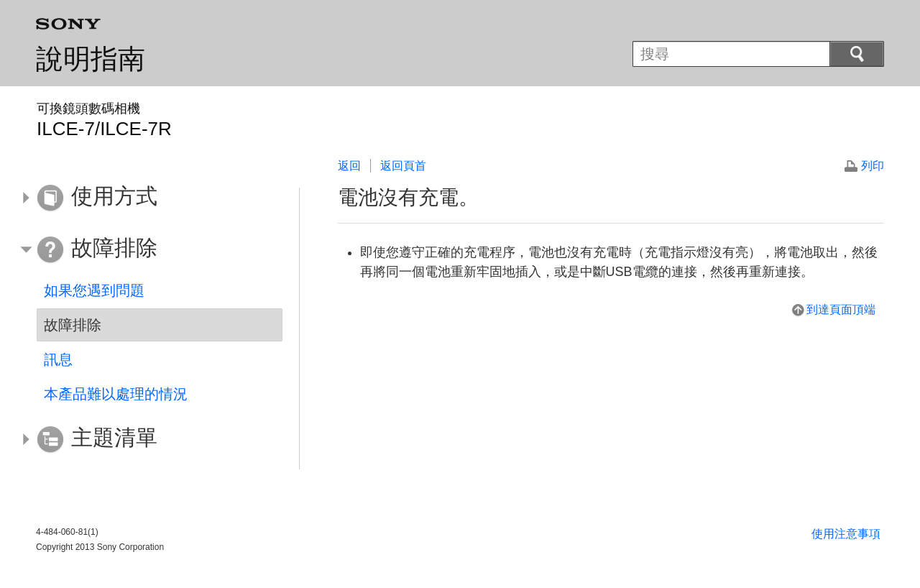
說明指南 (91, 59)
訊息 (58, 359)
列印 (873, 166)
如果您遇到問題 (94, 290)
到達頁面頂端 (841, 309)
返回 (349, 166)
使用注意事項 (846, 534)
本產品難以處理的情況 (116, 394)
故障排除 (73, 325)
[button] (149, 198)
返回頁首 (403, 166)
